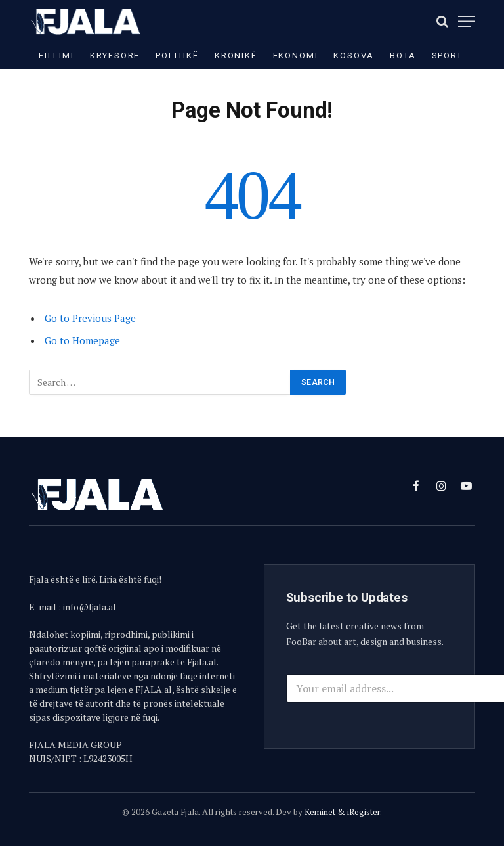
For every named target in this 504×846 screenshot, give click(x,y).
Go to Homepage (82, 340)
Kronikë (236, 56)
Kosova (354, 56)
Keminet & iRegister (342, 812)
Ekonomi (296, 56)
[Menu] (467, 21)
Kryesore (115, 56)
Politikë (177, 56)
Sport (447, 56)
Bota (403, 56)
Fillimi (56, 56)
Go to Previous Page (90, 318)
